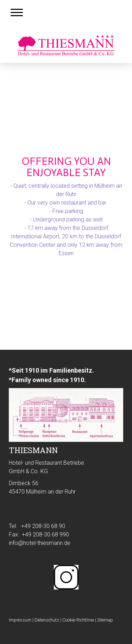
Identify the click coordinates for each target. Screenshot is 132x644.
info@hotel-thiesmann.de (40, 543)
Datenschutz (47, 620)
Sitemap (105, 620)
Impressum (20, 620)
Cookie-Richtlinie (78, 620)
